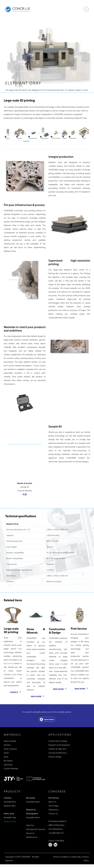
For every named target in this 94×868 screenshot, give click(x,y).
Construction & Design (58, 741)
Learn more (49, 719)
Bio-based (8, 761)
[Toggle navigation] (86, 9)
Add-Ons (30, 825)
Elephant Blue (10, 806)
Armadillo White (33, 817)
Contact (14, 692)
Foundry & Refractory (58, 753)
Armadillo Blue (10, 802)
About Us (52, 802)
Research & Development (59, 745)
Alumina (7, 745)
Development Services (36, 829)
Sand (6, 757)
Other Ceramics (10, 749)
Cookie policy (76, 857)
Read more (36, 696)
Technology (53, 806)
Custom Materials (11, 769)
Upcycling (8, 765)
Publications (53, 810)
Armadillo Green (33, 802)
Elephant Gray (10, 821)
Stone (6, 753)
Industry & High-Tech (57, 749)
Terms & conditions (61, 857)
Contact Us (53, 814)
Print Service (54, 798)
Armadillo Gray (10, 817)
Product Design (55, 757)
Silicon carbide (10, 741)
